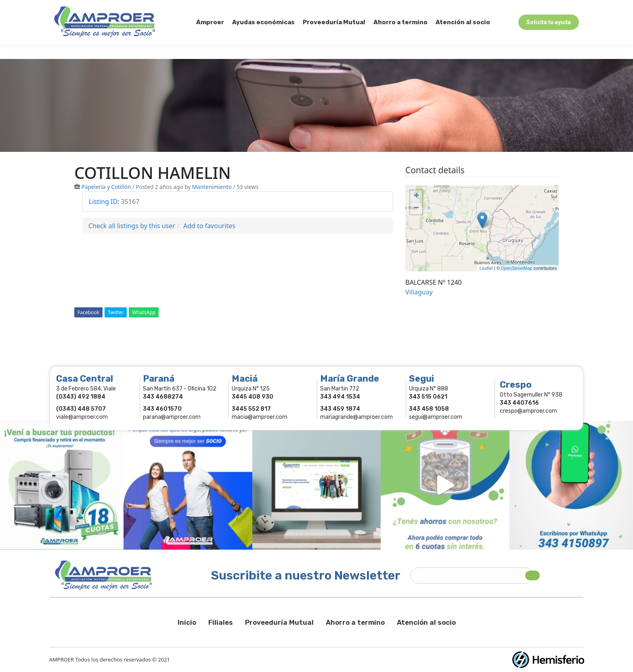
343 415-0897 (144, 7)
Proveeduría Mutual (279, 622)
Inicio (187, 622)
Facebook (88, 312)
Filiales (221, 622)
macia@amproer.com (260, 417)
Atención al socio (426, 622)
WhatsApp (144, 312)
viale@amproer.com (82, 417)
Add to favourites (209, 226)
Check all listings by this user (132, 226)
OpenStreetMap (517, 268)
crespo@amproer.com (528, 411)
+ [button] (416, 196)
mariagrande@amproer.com (356, 417)
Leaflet (486, 268)
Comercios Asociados (527, 7)
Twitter (116, 312)
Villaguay (419, 292)
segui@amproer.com (436, 417)
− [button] (416, 208)
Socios (476, 7)
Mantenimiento (212, 187)
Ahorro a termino (355, 622)
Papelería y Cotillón (106, 187)
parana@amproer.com (172, 417)
